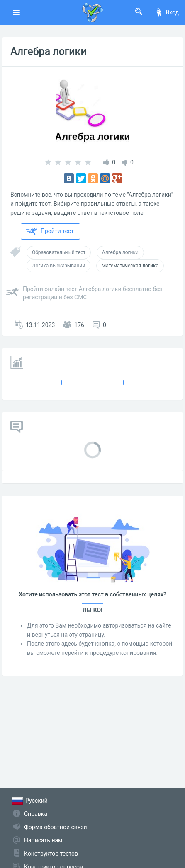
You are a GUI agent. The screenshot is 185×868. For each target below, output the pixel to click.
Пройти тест (50, 231)
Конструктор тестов (51, 854)
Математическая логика (130, 266)
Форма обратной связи (56, 827)
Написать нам (43, 840)
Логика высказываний (58, 266)
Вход (167, 12)
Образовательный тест (59, 252)
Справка (36, 814)
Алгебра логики (49, 52)
